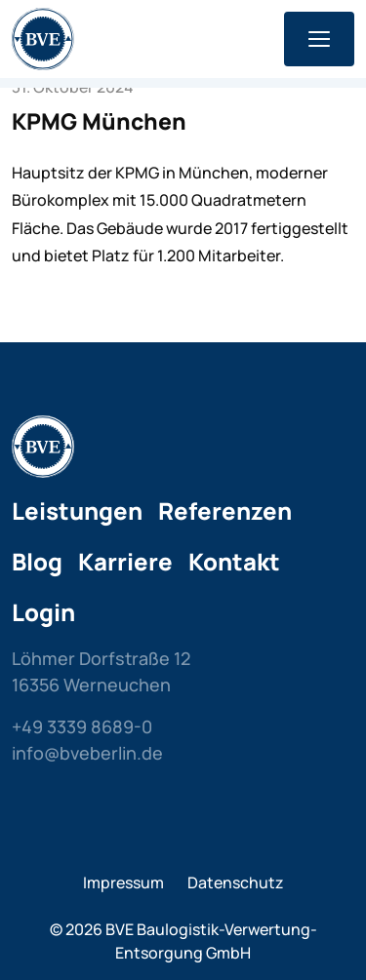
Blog (37, 561)
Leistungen (77, 510)
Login (43, 612)
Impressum (123, 882)
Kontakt (234, 561)
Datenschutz (236, 882)
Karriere (125, 561)
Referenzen (225, 510)
